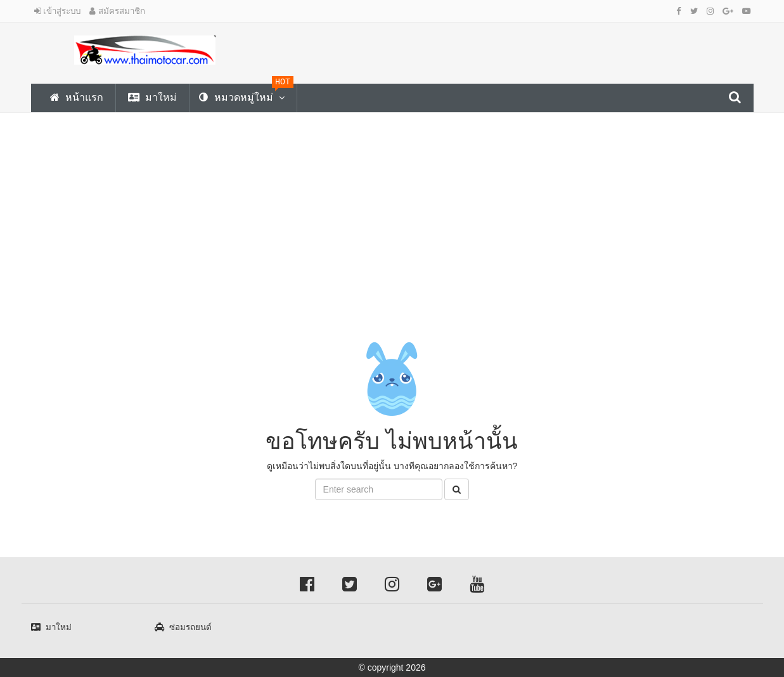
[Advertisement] (392, 208)
